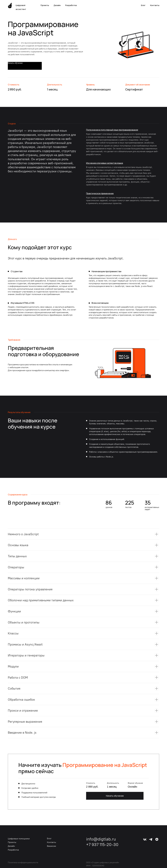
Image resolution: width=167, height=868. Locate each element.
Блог (143, 5)
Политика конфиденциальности (23, 862)
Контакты (155, 5)
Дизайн (57, 5)
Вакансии (51, 846)
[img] (157, 839)
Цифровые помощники (19, 839)
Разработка (71, 5)
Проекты (45, 5)
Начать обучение (115, 796)
